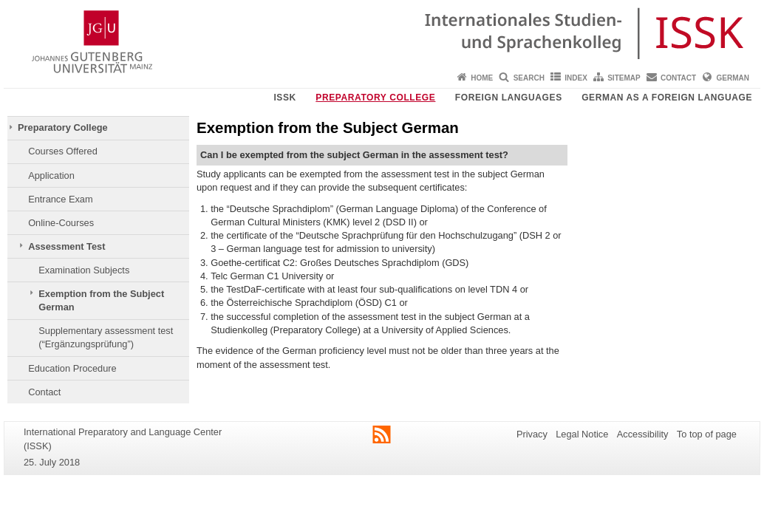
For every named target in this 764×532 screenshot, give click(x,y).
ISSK (284, 98)
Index (576, 78)
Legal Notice (582, 434)
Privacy (532, 434)
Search (529, 78)
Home (482, 78)
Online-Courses (61, 223)
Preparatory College (375, 98)
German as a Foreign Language (667, 98)
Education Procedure (72, 368)
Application (51, 175)
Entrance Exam (61, 199)
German (733, 78)
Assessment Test (66, 246)
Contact (678, 78)
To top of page (707, 434)
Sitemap (624, 78)
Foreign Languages (509, 98)
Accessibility (643, 434)
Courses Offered (63, 151)
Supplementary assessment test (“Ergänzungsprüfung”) (106, 337)
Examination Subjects (84, 270)
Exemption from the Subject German (101, 300)
